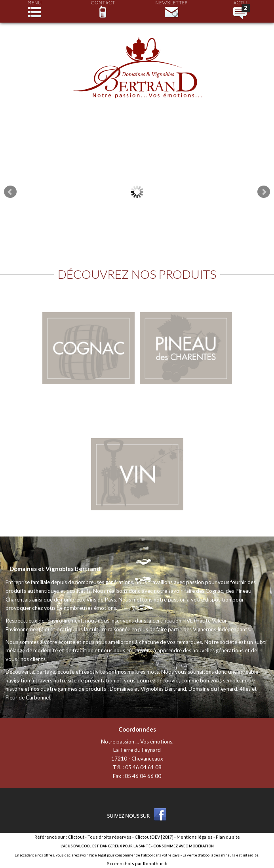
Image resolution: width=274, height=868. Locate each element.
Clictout (76, 837)
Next (264, 192)
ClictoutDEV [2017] (154, 837)
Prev (10, 192)
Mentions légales (195, 837)
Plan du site (228, 837)
